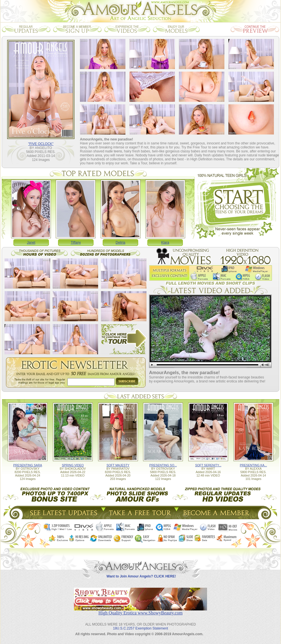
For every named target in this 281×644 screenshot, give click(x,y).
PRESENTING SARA (27, 465)
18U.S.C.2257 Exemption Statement (140, 628)
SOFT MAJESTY (118, 465)
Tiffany (76, 243)
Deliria (121, 243)
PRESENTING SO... (163, 465)
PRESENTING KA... (253, 465)
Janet (31, 243)
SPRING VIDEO (73, 465)
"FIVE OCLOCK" (41, 144)
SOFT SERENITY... (208, 465)
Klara (165, 243)
